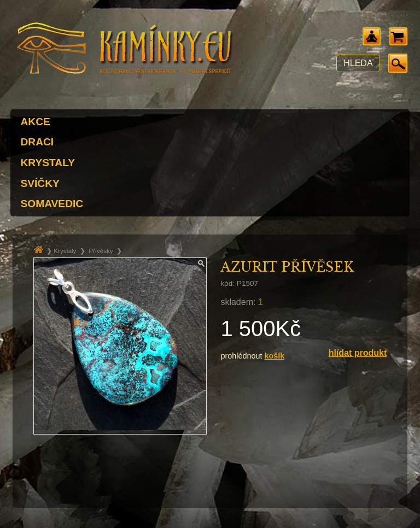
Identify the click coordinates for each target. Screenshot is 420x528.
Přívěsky (101, 251)
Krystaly (65, 251)
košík (274, 356)
